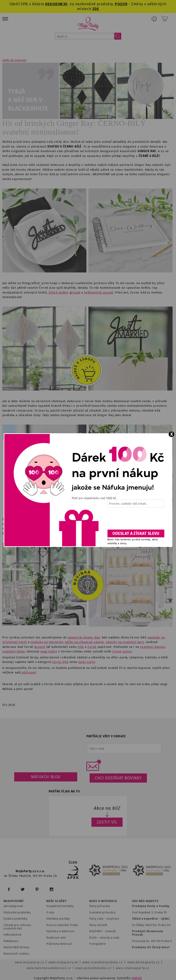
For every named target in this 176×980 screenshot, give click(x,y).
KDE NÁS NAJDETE (145, 901)
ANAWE (137, 978)
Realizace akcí (56, 938)
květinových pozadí (99, 292)
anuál (112, 931)
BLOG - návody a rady (104, 938)
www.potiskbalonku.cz (93, 968)
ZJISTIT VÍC (107, 822)
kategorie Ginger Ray (84, 637)
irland (76, 292)
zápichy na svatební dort (125, 642)
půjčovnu (28, 672)
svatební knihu (14, 651)
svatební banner (153, 647)
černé (92, 647)
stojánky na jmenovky (47, 642)
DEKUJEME (54, 4)
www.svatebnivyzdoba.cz (103, 962)
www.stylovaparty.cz (133, 968)
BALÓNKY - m (99, 931)
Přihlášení (154, 19)
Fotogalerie (98, 944)
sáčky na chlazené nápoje (84, 642)
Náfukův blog (46, 777)
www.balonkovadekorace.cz (49, 968)
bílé (81, 647)
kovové (40, 647)
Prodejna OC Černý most (151, 947)
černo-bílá (60, 662)
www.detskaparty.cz (143, 962)
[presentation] (135, 520)
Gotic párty (87, 662)
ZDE (96, 9)
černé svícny (122, 651)
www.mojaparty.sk (63, 962)
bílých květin (58, 292)
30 (65, 4)
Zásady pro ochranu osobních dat (17, 927)
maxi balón (49, 651)
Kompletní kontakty (60, 906)
